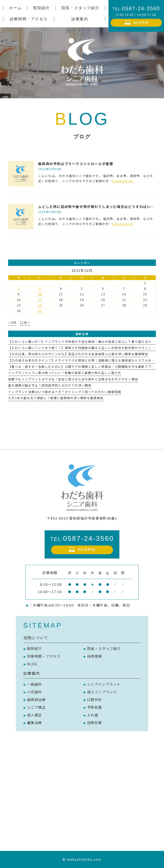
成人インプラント (102, 692)
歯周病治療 (37, 699)
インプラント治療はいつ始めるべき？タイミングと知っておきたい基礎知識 (65, 392)
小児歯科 (35, 692)
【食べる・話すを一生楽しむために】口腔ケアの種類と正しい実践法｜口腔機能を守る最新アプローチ (85, 367)
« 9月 (12, 323)
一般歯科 (35, 684)
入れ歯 (93, 715)
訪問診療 (95, 723)
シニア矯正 (37, 707)
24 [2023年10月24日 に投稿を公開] (40, 305)
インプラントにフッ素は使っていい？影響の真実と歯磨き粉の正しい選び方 (65, 373)
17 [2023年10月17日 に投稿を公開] (40, 300)
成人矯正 (35, 715)
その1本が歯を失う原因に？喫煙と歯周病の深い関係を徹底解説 (56, 398)
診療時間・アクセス (44, 656)
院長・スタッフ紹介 (104, 648)
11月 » (25, 323)
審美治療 (35, 723)
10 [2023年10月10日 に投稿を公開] (40, 294)
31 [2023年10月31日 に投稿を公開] (40, 311)
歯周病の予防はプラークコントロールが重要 (76, 164)
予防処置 (95, 707)
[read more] (123, 181)
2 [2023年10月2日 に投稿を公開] (19, 289)
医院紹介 (35, 648)
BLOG (32, 664)
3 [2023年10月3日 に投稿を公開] (40, 289)
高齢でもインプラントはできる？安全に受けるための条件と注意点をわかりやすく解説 (73, 379)
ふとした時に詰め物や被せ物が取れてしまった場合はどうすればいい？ (98, 207)
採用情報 (95, 656)
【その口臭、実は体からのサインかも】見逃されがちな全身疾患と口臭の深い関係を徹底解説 (78, 354)
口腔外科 (95, 699)
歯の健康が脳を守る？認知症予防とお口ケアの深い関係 (50, 385)
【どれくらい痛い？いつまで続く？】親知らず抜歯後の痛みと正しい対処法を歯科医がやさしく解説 (83, 348)
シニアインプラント (104, 684)
